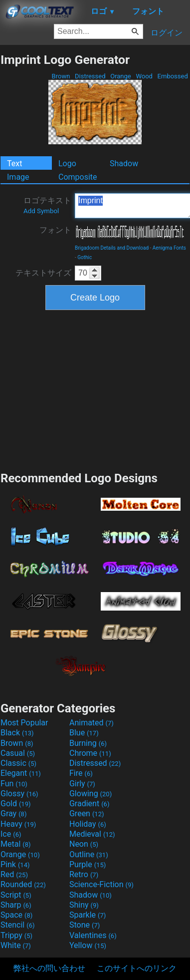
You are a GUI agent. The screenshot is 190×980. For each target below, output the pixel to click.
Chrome (90, 753)
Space (16, 915)
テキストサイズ (43, 273)
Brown (61, 76)
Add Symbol (41, 211)
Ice (11, 834)
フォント (55, 230)
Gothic (85, 257)
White (16, 945)
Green (87, 814)
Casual (18, 753)
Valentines (93, 935)
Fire (81, 773)
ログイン (167, 33)
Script (16, 895)
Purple (88, 864)
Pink (15, 864)
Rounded (23, 884)
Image (18, 177)
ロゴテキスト (47, 205)
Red (14, 874)
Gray (13, 814)
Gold (16, 804)
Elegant (21, 773)
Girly (82, 784)
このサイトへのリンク (137, 968)
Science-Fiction (101, 884)
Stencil (17, 925)
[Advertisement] (95, 389)
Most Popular (24, 723)
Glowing (91, 794)
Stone (85, 925)
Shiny (84, 905)
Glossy (19, 794)
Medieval (92, 834)
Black (17, 733)
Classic (18, 763)
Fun (14, 784)
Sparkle (88, 915)
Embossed (173, 76)
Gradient (89, 804)
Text (14, 163)
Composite (78, 177)
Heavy (18, 824)
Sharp (16, 905)
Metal (16, 844)
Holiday (88, 824)
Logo (67, 163)
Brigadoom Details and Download (112, 248)
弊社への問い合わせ (49, 968)
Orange (121, 76)
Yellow (88, 945)
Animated (92, 723)
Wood (144, 76)
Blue (84, 733)
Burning (88, 743)
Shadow (124, 163)
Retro (84, 874)
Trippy (16, 935)
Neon (84, 844)
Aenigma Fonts (169, 248)
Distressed (90, 76)
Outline (89, 854)
